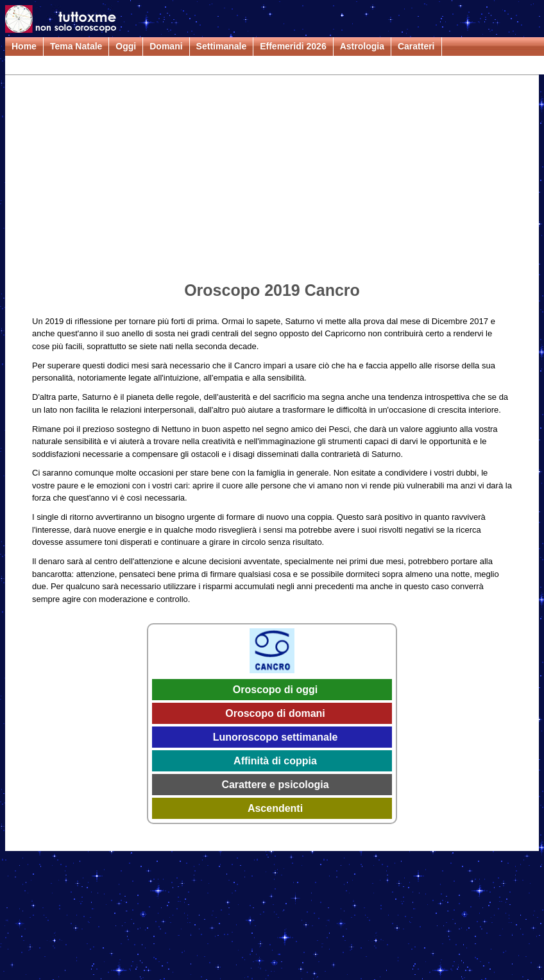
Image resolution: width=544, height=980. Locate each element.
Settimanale (222, 46)
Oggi (126, 46)
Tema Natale (76, 46)
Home (24, 46)
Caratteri (416, 46)
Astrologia (362, 46)
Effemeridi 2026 (293, 46)
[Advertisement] (272, 180)
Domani (166, 46)
